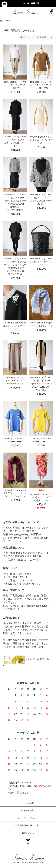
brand (8, 21)
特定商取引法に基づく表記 (28, 825)
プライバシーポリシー (28, 818)
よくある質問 (28, 803)
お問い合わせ (28, 833)
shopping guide (28, 810)
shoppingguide (18, 534)
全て (2, 21)
